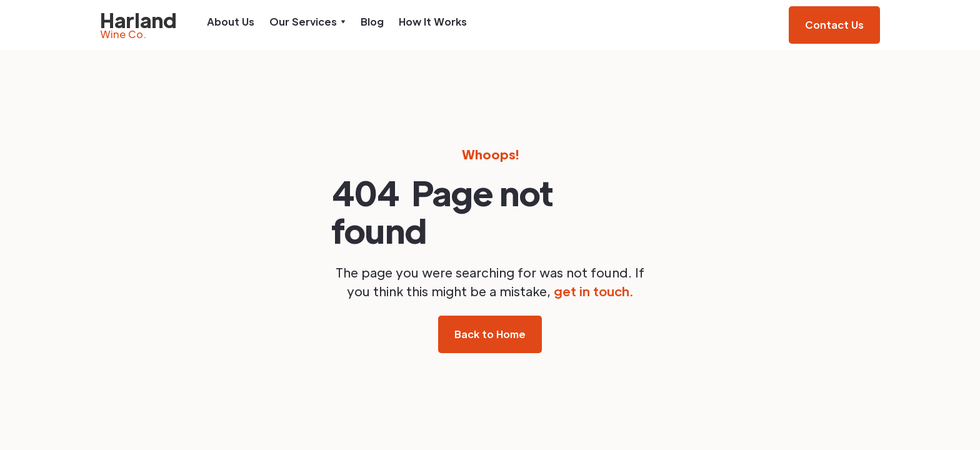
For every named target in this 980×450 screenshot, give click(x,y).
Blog (372, 22)
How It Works (433, 22)
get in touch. (593, 291)
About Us (231, 22)
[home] (138, 25)
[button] (307, 22)
